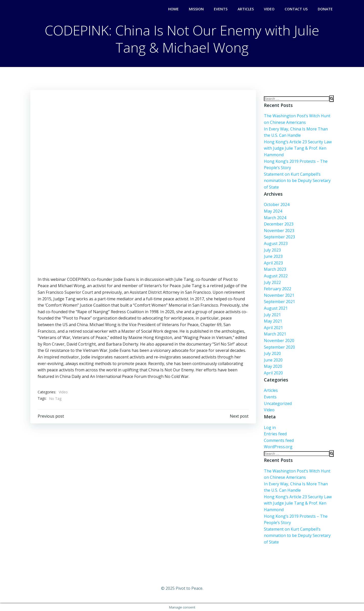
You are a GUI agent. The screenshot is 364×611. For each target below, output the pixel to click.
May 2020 (273, 366)
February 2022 (277, 289)
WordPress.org (278, 447)
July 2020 (272, 353)
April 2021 (273, 328)
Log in (270, 427)
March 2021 (275, 334)
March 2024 (275, 218)
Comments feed (279, 440)
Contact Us (296, 9)
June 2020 (273, 360)
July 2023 (272, 250)
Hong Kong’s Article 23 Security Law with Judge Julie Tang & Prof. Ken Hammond (298, 148)
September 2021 (279, 302)
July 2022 (272, 282)
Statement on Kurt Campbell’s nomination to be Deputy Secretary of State (297, 181)
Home (173, 9)
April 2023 (273, 263)
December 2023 (278, 224)
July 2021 (272, 315)
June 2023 (273, 256)
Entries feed (275, 434)
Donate (325, 9)
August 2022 (276, 276)
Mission (196, 9)
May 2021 (273, 321)
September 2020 (279, 347)
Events (221, 9)
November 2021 (279, 295)
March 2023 (275, 269)
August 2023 (276, 243)
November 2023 (279, 231)
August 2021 (276, 308)
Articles (246, 9)
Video (269, 9)
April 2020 (273, 373)
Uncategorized (278, 403)
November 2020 (279, 341)
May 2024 (273, 211)
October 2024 (276, 205)
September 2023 (279, 237)
